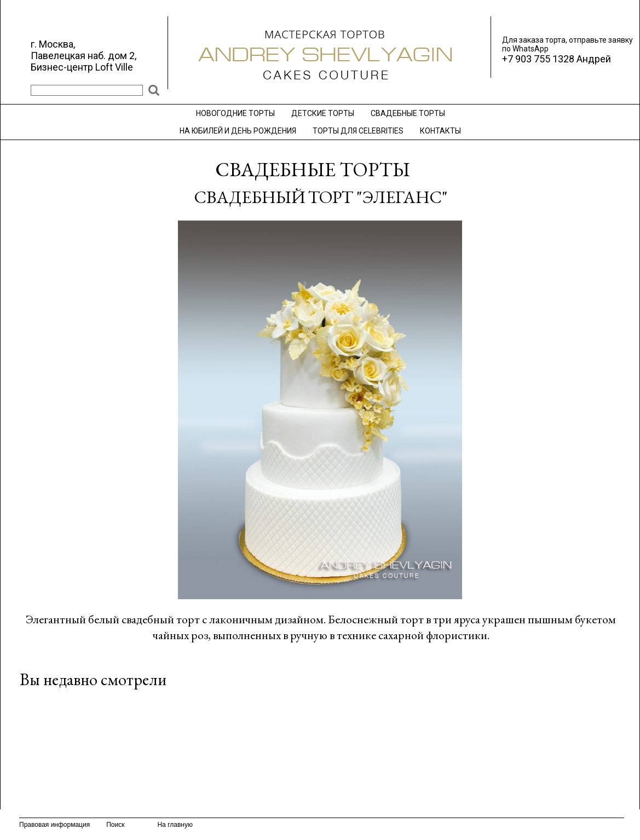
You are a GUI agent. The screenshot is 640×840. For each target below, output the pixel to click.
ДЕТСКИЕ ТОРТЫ (323, 113)
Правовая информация (54, 825)
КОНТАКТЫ (440, 131)
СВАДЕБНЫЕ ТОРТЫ (408, 113)
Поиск (115, 825)
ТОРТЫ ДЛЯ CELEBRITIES (358, 131)
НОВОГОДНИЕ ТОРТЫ (235, 113)
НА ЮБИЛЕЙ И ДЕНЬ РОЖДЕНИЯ (238, 131)
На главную (175, 825)
